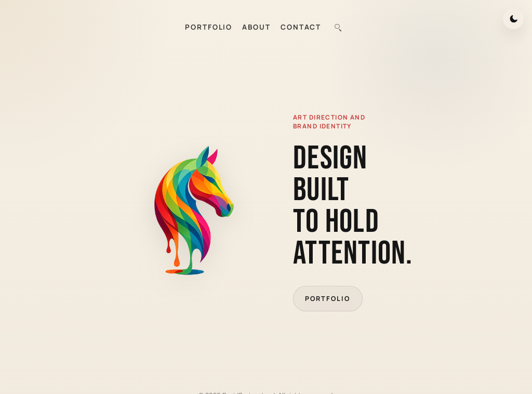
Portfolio (328, 299)
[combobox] (338, 27)
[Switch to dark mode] (513, 19)
